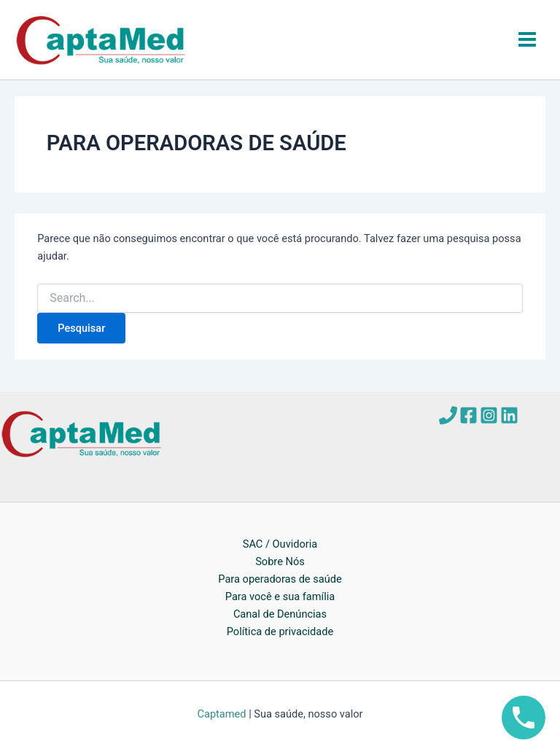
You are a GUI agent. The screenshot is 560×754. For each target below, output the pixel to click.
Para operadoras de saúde (280, 579)
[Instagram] (489, 415)
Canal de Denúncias (280, 614)
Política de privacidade (280, 631)
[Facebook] (468, 415)
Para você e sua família (280, 596)
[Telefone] (448, 415)
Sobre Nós (280, 561)
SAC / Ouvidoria (280, 544)
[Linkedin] (509, 415)
